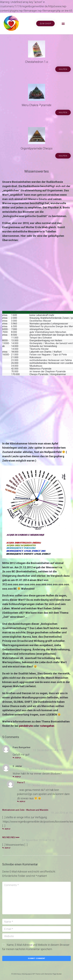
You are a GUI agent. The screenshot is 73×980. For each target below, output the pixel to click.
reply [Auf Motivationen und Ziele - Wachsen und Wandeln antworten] (6, 829)
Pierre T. (21, 783)
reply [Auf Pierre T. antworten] (21, 802)
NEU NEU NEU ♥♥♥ (11, 837)
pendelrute (26, 726)
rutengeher (47, 726)
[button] (63, 24)
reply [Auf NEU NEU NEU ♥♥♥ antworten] (6, 848)
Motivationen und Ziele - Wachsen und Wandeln (25, 810)
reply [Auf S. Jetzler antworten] (17, 777)
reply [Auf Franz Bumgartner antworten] (17, 758)
